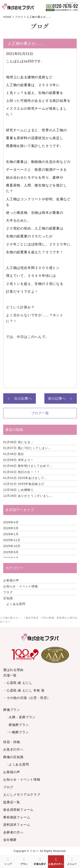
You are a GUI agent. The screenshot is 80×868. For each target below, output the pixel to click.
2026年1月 (11, 534)
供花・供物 (12, 742)
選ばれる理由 (13, 670)
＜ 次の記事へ (19, 398)
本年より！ (18, 460)
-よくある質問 (18, 764)
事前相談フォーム (17, 817)
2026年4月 (11, 522)
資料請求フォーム (17, 825)
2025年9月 (11, 552)
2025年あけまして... (25, 478)
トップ (8, 861)
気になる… (18, 442)
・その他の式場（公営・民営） (27, 698)
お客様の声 (11, 580)
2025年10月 (12, 546)
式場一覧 (10, 675)
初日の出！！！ (22, 472)
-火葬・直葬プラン (22, 717)
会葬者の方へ (13, 832)
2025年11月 (12, 540)
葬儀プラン (12, 710)
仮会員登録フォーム (18, 810)
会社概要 (10, 840)
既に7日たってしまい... (27, 448)
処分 (14, 454)
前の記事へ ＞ (61, 398)
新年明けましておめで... (28, 466)
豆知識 (8, 598)
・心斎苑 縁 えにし (18, 683)
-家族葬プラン (18, 725)
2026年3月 (11, 528)
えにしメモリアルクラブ (22, 794)
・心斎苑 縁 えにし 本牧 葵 (24, 690)
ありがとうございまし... (28, 496)
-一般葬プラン (18, 732)
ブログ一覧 (40, 413)
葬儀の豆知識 (13, 757)
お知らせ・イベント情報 (21, 586)
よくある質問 (16, 604)
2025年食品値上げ (24, 484)
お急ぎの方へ (13, 749)
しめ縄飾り (18, 490)
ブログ (8, 592)
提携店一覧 (12, 802)
